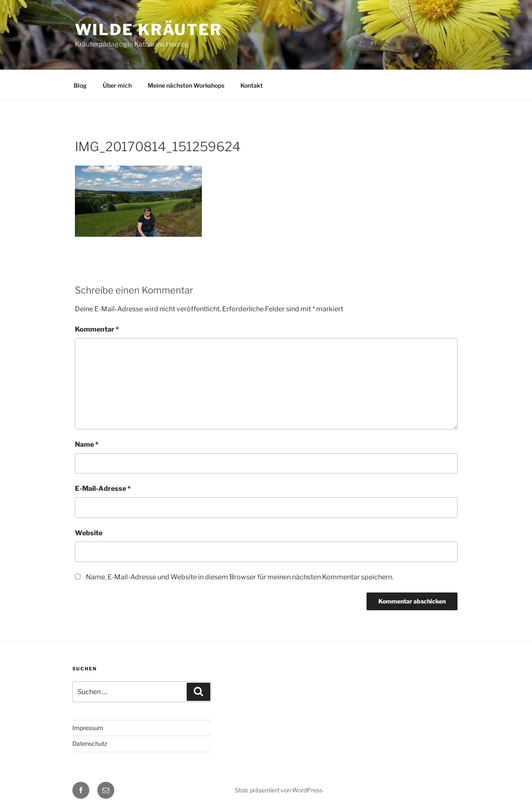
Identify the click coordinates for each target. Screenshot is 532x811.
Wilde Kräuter (149, 30)
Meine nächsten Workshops (186, 85)
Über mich (117, 85)
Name (87, 444)
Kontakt (252, 85)
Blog (80, 85)
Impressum (88, 728)
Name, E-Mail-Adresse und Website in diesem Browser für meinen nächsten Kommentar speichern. (240, 577)
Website (89, 533)
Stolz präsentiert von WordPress (279, 790)
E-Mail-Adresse (103, 489)
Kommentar (97, 329)
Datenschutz (90, 743)
